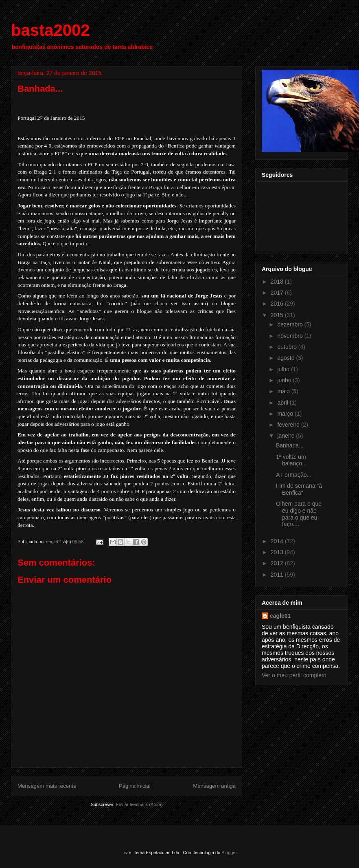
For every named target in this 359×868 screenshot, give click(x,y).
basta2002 (50, 30)
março (286, 414)
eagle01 (280, 616)
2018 (278, 282)
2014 (278, 541)
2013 (278, 552)
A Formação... (294, 475)
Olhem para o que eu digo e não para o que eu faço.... (299, 514)
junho (285, 380)
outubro (288, 347)
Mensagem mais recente (47, 786)
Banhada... (290, 445)
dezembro (291, 324)
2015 (278, 315)
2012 (278, 563)
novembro (291, 336)
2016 (278, 304)
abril (283, 403)
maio (284, 391)
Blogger (229, 853)
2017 (278, 293)
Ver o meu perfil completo (294, 675)
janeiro (287, 436)
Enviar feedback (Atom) (139, 804)
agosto (287, 358)
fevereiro (289, 425)
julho (284, 369)
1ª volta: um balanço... (291, 460)
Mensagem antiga (214, 786)
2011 (278, 575)
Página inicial (135, 786)
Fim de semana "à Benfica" (299, 489)
